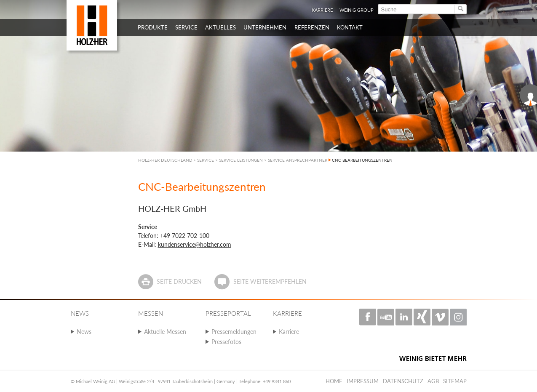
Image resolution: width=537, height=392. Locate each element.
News (84, 332)
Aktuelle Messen (165, 332)
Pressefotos (226, 342)
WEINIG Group (357, 10)
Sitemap (455, 381)
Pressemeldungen (234, 332)
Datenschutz (403, 381)
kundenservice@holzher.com (195, 244)
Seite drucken (179, 281)
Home (334, 381)
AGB (433, 381)
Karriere (322, 10)
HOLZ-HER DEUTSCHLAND (165, 160)
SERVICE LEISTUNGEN (241, 160)
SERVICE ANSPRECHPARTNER (298, 160)
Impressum (363, 381)
